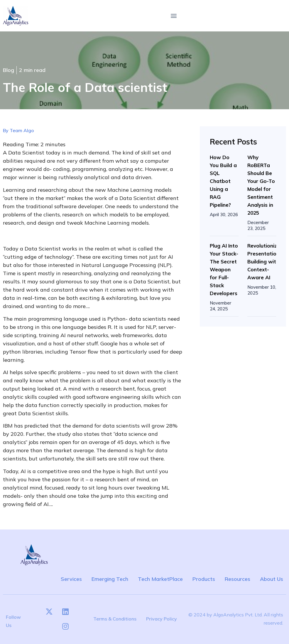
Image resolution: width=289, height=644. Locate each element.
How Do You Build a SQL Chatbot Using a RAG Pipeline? (223, 181)
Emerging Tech (110, 579)
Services (71, 579)
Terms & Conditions (115, 619)
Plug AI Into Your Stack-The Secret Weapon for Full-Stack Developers (224, 269)
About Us (272, 579)
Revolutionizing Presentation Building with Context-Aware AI (266, 262)
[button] (174, 16)
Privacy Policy (162, 619)
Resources (238, 579)
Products (204, 579)
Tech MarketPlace (160, 579)
